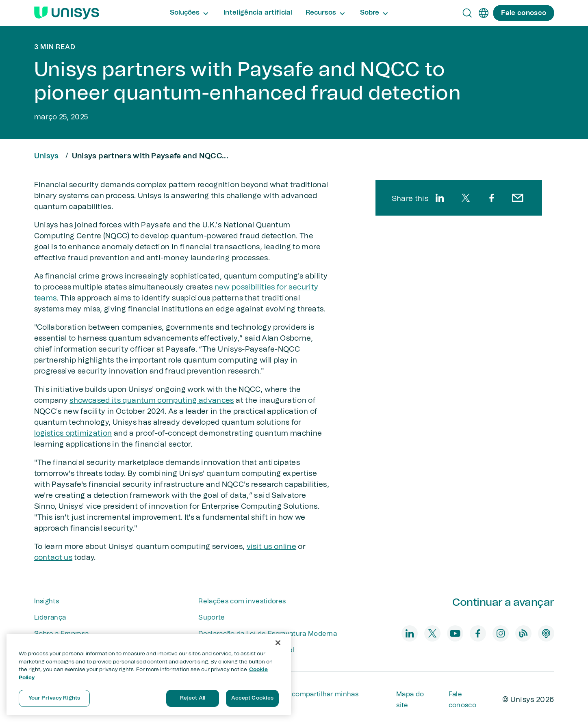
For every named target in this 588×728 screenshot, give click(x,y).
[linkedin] (440, 198)
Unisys (47, 156)
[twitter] (466, 198)
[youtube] (455, 633)
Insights (47, 601)
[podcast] (546, 633)
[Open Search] (467, 13)
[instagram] (501, 633)
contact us (53, 558)
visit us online (271, 547)
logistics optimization (73, 434)
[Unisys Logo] (67, 13)
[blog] (523, 633)
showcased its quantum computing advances (152, 401)
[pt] (484, 13)
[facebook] (492, 198)
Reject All (193, 698)
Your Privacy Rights (54, 698)
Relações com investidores (242, 601)
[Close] (278, 643)
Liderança (50, 618)
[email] (518, 198)
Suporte (212, 618)
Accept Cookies (253, 698)
